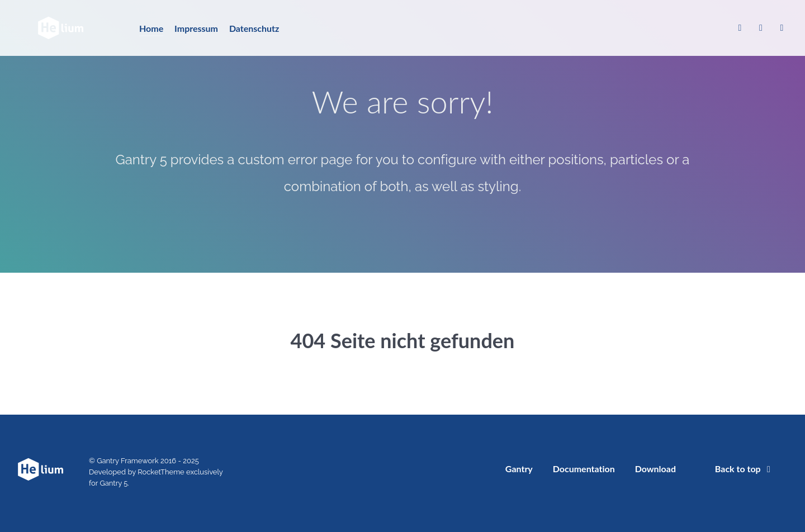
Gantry (519, 469)
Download (655, 469)
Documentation (584, 469)
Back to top (745, 469)
